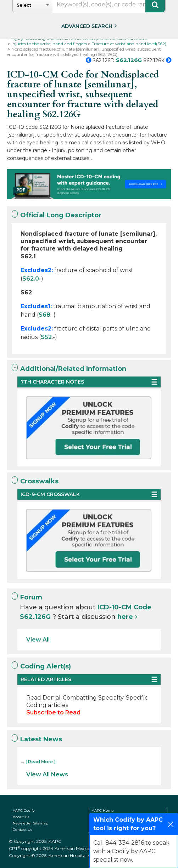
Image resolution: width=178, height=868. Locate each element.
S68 (44, 315)
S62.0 (31, 279)
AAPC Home (103, 810)
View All (38, 640)
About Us (21, 817)
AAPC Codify (24, 810)
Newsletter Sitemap (30, 823)
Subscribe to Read (53, 712)
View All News (47, 774)
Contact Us (22, 830)
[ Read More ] (41, 762)
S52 (46, 337)
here (125, 617)
